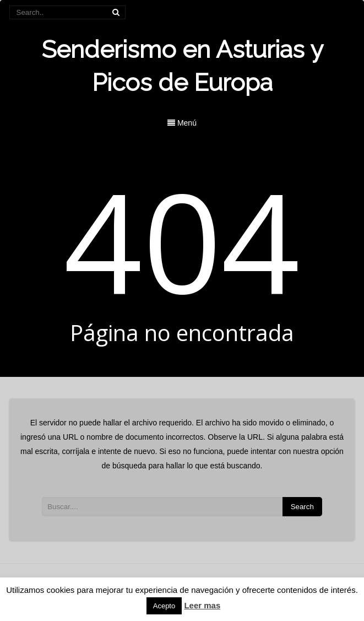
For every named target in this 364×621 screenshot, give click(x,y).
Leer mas (202, 605)
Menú (182, 123)
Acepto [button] (164, 606)
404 (182, 240)
